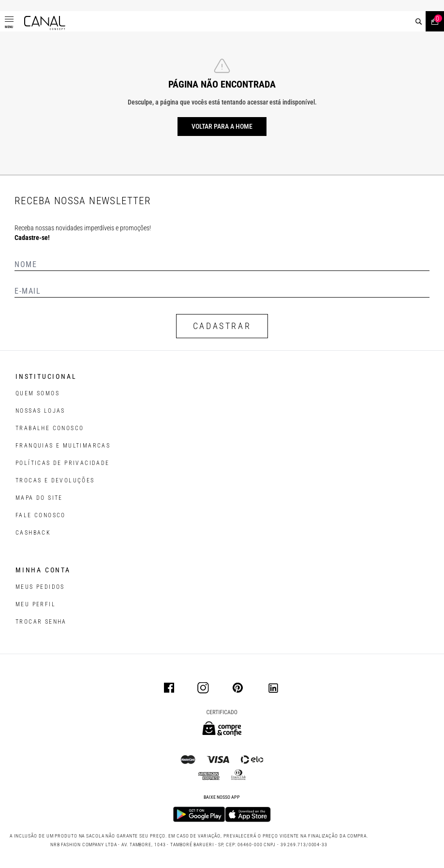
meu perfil (36, 604)
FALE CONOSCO (41, 515)
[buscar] (419, 22)
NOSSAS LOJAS (40, 411)
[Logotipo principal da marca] (45, 23)
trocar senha (41, 622)
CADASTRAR (222, 326)
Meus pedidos (40, 587)
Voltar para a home (222, 126)
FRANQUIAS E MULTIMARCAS (63, 446)
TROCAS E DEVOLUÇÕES (55, 480)
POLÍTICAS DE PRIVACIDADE (63, 463)
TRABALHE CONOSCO (50, 428)
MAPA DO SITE (39, 498)
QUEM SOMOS (37, 393)
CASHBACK (33, 533)
